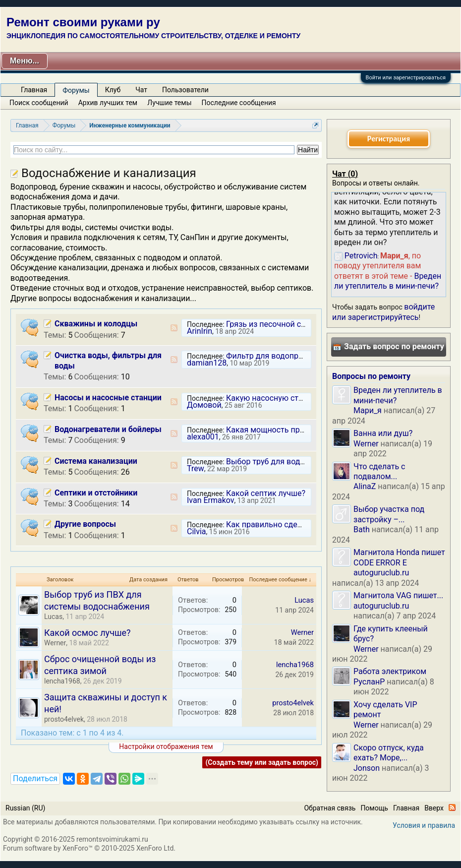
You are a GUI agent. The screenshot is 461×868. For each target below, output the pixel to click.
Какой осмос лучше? (87, 633)
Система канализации (96, 461)
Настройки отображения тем (166, 746)
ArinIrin (200, 331)
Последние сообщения (239, 103)
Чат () (345, 174)
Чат (141, 90)
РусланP (369, 682)
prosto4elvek (64, 719)
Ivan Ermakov (211, 500)
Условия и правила (424, 825)
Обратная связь (330, 808)
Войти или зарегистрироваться (406, 78)
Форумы (76, 90)
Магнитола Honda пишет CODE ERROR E (399, 557)
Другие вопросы (85, 524)
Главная (34, 90)
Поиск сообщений (39, 103)
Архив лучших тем (108, 103)
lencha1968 (62, 681)
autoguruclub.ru (381, 573)
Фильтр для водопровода (273, 356)
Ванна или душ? (383, 433)
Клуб (113, 90)
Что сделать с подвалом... (379, 471)
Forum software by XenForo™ (89, 848)
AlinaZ (365, 486)
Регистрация (389, 139)
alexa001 (203, 437)
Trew (196, 468)
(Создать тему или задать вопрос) (262, 762)
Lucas (53, 617)
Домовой (204, 405)
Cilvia (197, 531)
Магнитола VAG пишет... (398, 595)
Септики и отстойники (96, 493)
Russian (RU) (25, 808)
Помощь (374, 808)
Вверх (434, 808)
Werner (55, 643)
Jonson (367, 768)
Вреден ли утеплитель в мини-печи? (388, 281)
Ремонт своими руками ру (83, 22)
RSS (174, 328)
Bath (362, 529)
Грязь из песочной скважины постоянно (301, 324)
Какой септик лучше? (266, 493)
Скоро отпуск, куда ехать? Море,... (389, 753)
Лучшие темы (169, 103)
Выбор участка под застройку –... (389, 514)
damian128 (207, 363)
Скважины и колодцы (96, 324)
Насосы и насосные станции (108, 398)
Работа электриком (390, 671)
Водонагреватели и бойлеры (108, 429)
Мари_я (368, 410)
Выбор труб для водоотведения (285, 462)
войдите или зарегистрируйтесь (383, 312)
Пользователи (185, 90)
